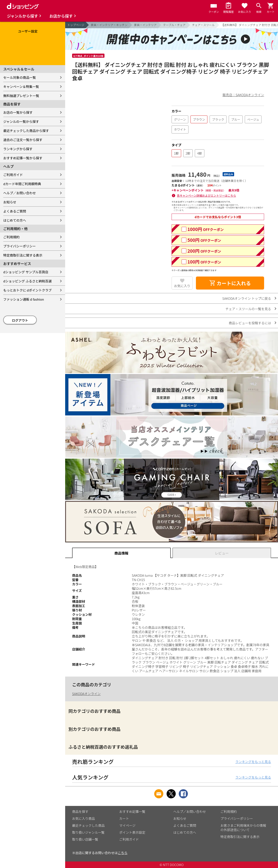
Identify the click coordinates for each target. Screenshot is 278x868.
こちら (123, 853)
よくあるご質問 (15, 211)
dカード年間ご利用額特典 (22, 184)
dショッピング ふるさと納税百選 (27, 281)
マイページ (127, 825)
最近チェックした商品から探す (26, 131)
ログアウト (20, 320)
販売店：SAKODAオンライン (243, 95)
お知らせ (10, 202)
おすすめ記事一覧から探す (23, 158)
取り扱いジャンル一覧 (88, 832)
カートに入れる (230, 283)
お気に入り (182, 286)
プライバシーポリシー (20, 246)
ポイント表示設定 (132, 832)
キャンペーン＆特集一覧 (21, 86)
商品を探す (80, 811)
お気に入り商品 (84, 818)
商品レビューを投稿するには (250, 323)
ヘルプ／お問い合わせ (20, 193)
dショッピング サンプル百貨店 (26, 272)
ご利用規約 (11, 237)
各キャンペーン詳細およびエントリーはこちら (207, 195)
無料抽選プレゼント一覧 (21, 96)
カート (124, 818)
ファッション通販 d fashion (24, 299)
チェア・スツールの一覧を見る (248, 309)
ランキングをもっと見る (253, 762)
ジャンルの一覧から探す (21, 121)
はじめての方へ (15, 220)
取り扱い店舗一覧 (85, 839)
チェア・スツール (203, 25)
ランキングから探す (18, 149)
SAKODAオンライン (86, 694)
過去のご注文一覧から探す (23, 140)
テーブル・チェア (174, 25)
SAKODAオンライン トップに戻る (247, 298)
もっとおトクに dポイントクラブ (27, 290)
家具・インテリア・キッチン (109, 25)
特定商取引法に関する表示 (23, 255)
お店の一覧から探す (18, 112)
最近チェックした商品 (88, 825)
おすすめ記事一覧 (132, 811)
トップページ (76, 25)
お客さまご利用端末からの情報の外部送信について (243, 828)
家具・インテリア (145, 25)
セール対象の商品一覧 (20, 77)
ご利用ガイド (13, 175)
